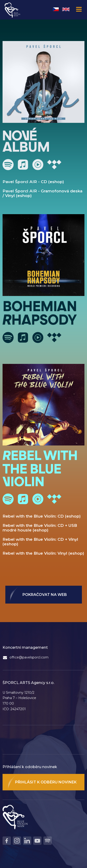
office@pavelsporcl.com (29, 657)
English (66, 9)
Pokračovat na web (45, 595)
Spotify (8, 165)
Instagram (17, 841)
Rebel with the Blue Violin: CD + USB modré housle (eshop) (40, 528)
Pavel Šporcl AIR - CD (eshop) (33, 182)
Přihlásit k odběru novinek (46, 782)
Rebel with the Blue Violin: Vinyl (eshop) (43, 553)
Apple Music (23, 165)
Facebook (7, 841)
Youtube (38, 165)
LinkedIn (27, 841)
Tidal (54, 165)
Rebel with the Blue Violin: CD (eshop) (42, 516)
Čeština (56, 9)
